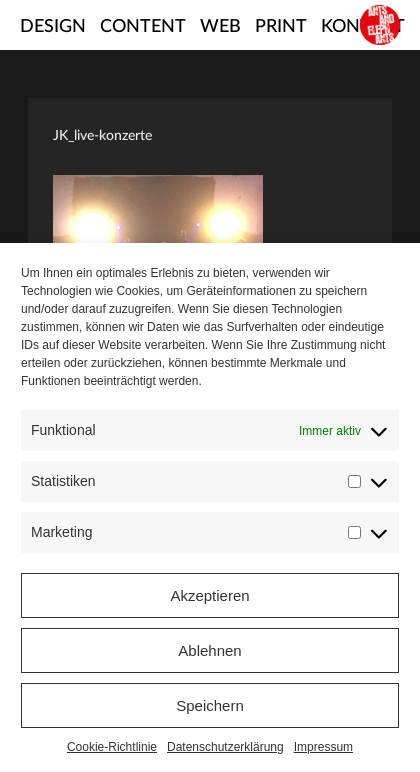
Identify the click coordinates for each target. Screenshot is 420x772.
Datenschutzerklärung (225, 747)
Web (220, 27)
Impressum (323, 747)
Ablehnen (209, 650)
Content (143, 27)
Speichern (210, 705)
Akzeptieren (209, 595)
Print (281, 27)
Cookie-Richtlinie (112, 747)
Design (53, 27)
